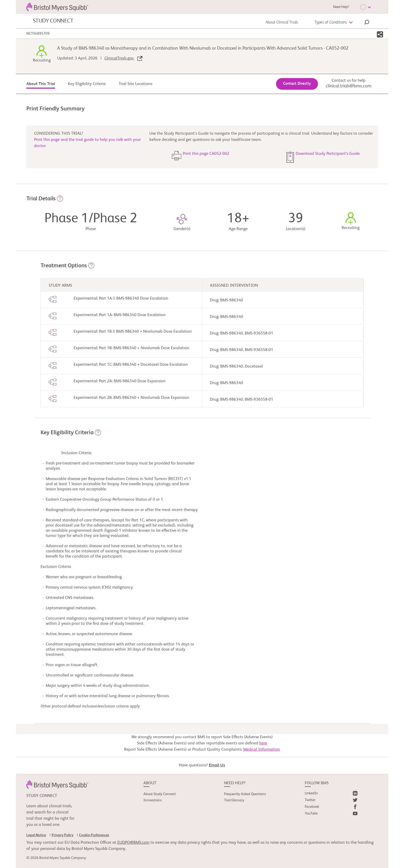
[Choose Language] (365, 7)
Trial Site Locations (135, 84)
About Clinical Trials (282, 22)
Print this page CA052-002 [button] (206, 154)
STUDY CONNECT (53, 21)
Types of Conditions (331, 22)
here (263, 743)
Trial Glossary (234, 800)
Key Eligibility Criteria (87, 84)
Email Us (217, 765)
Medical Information (262, 750)
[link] (57, 785)
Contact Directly (297, 84)
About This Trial (41, 84)
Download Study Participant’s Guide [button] (328, 154)
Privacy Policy (63, 835)
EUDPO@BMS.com (133, 843)
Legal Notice (36, 835)
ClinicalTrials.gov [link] (123, 58)
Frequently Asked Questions (245, 794)
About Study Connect (160, 794)
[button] (367, 23)
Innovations (153, 800)
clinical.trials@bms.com (349, 86)
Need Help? (341, 7)
